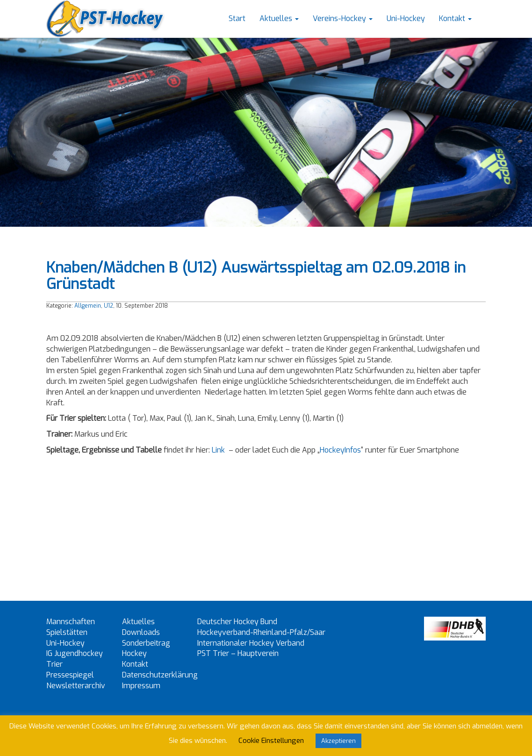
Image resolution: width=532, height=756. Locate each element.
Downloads (141, 632)
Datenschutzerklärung (160, 675)
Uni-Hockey (406, 18)
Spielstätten (67, 632)
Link (218, 450)
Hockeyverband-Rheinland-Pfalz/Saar (261, 632)
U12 (108, 306)
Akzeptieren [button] (338, 741)
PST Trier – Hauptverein (238, 653)
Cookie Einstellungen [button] (271, 741)
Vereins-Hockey (343, 18)
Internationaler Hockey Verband (251, 643)
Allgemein (88, 306)
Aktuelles (279, 18)
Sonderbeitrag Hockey (146, 648)
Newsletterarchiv (76, 686)
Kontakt (455, 18)
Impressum (141, 686)
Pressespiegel (70, 675)
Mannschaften (71, 622)
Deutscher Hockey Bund (237, 622)
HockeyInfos (340, 450)
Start (237, 18)
